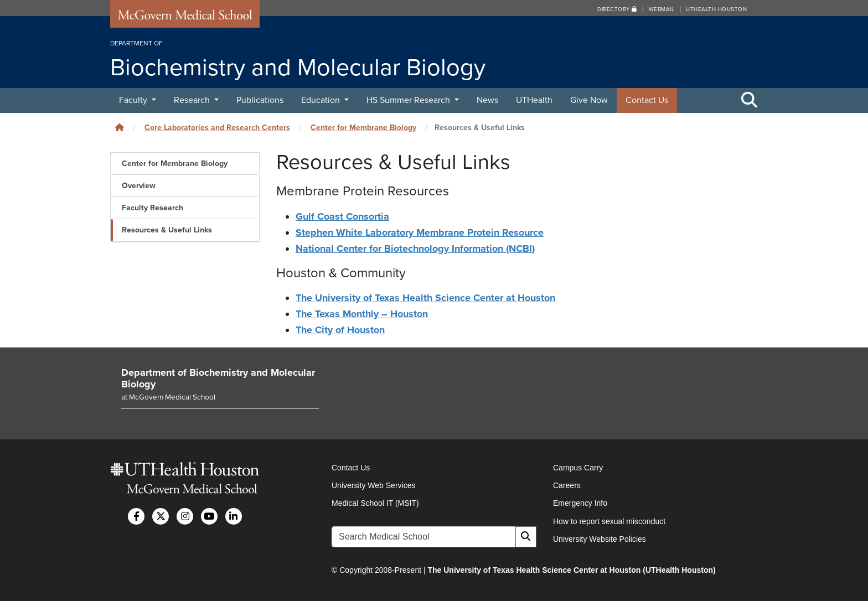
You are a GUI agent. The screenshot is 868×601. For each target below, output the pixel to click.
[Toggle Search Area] (750, 101)
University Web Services (373, 485)
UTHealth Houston (716, 9)
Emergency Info (580, 503)
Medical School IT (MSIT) (375, 503)
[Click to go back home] (120, 128)
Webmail (662, 9)
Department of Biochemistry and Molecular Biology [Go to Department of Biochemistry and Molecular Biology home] (218, 379)
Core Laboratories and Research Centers (217, 128)
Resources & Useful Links (167, 230)
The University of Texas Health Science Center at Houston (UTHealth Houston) (571, 570)
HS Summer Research (409, 100)
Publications (260, 100)
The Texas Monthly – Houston (362, 314)
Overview (139, 186)
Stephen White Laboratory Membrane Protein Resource (420, 232)
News (487, 100)
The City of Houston (340, 330)
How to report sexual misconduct (609, 521)
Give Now (589, 100)
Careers (567, 485)
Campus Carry (578, 468)
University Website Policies (600, 539)
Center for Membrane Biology (363, 128)
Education (322, 100)
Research (193, 100)
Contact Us (647, 100)
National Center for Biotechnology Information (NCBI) (415, 248)
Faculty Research (153, 208)
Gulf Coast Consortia (342, 216)
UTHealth (534, 100)
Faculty (134, 100)
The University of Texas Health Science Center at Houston (425, 298)
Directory (617, 9)
